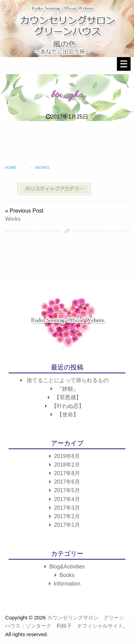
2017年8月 (67, 473)
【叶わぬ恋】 (68, 406)
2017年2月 (67, 516)
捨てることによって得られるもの (68, 380)
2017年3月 (67, 508)
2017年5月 (67, 490)
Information (67, 584)
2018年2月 (67, 465)
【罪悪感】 (68, 397)
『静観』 (68, 389)
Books (67, 575)
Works (13, 219)
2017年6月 (67, 482)
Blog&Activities (67, 567)
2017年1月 (67, 525)
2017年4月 (67, 499)
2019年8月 (67, 456)
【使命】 (68, 414)
